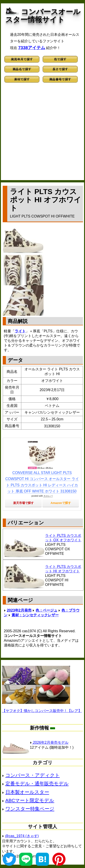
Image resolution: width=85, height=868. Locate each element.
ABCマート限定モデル (30, 800)
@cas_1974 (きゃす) (22, 836)
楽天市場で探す (23, 503)
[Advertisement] (42, 133)
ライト (20, 331)
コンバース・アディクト (33, 775)
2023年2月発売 (19, 610)
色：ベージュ (46, 610)
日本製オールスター (27, 792)
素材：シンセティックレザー (35, 615)
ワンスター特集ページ (30, 809)
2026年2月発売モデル (49, 742)
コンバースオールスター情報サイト (43, 16)
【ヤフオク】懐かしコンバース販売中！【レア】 (42, 711)
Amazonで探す (61, 503)
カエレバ (48, 496)
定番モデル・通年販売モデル (37, 783)
